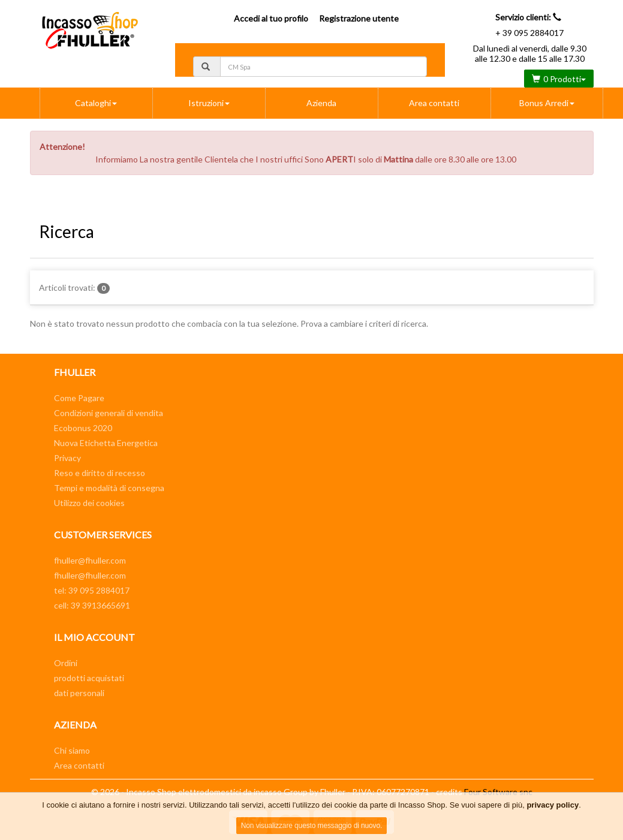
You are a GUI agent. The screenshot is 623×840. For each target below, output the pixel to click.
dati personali (79, 693)
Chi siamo (72, 750)
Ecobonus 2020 (83, 428)
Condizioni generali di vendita (109, 413)
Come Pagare (79, 398)
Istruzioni (209, 103)
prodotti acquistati (89, 678)
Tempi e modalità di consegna (109, 488)
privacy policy (553, 805)
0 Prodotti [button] (559, 79)
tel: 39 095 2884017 (92, 590)
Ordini (66, 663)
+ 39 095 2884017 (529, 33)
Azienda (321, 103)
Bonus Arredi (547, 103)
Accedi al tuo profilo (271, 18)
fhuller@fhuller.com (90, 560)
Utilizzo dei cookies (89, 503)
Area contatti (434, 103)
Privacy (67, 458)
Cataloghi (96, 103)
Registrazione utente (359, 18)
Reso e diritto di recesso (100, 473)
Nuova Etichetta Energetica (106, 443)
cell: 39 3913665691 (92, 605)
